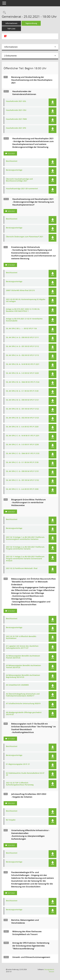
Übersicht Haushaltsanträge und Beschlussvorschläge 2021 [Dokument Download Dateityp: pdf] (19, 180)
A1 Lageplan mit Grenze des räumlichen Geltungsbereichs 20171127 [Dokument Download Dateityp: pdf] (22, 647)
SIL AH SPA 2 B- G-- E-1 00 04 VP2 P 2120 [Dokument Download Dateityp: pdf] (22, 391)
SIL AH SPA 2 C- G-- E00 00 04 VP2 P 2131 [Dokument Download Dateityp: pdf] (22, 471)
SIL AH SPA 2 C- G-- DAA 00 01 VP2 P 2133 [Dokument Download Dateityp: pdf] (23, 453)
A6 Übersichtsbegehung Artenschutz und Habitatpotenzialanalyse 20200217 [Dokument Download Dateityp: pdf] (23, 695)
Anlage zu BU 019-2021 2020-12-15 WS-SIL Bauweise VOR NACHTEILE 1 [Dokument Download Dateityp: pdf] (23, 310)
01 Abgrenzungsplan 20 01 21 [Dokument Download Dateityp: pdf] (18, 764)
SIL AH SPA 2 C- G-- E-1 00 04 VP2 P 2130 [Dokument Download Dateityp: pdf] (22, 462)
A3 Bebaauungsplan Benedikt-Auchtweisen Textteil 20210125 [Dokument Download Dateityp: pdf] (23, 666)
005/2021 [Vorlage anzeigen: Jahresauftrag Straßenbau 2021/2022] (12, 803)
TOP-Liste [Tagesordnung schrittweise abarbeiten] (11, 29)
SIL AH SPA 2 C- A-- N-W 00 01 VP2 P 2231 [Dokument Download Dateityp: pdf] (23, 436)
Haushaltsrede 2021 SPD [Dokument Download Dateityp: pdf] (16, 128)
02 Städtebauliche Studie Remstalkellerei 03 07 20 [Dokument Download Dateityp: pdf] (25, 774)
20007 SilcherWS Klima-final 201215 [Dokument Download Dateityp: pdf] (20, 290)
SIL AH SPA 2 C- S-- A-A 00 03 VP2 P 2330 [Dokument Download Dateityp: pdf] (22, 489)
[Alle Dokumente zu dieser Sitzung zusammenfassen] (5, 36)
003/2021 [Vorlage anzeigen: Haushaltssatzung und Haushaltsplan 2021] (12, 211)
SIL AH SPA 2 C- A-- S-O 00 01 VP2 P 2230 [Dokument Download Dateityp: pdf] (22, 445)
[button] (53, 102)
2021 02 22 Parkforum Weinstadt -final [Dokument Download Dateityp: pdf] (22, 568)
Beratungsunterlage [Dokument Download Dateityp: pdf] (14, 170)
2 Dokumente (10, 56)
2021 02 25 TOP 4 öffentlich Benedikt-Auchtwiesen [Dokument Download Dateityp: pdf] (21, 637)
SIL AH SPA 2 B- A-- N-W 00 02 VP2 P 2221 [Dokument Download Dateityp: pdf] (23, 364)
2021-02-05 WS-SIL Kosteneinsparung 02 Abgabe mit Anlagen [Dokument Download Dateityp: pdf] (26, 300)
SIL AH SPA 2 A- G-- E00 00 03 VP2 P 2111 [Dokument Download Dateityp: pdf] (22, 337)
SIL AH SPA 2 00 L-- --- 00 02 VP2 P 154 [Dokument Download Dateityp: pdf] (21, 329)
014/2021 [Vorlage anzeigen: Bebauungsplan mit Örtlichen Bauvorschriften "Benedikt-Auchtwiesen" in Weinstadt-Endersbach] (12, 611)
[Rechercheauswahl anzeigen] (4, 13)
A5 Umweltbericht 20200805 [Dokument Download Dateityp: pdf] (17, 685)
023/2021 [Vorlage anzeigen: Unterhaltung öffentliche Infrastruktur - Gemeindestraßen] (12, 845)
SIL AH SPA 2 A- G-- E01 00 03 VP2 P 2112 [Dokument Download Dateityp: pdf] (22, 346)
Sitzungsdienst (49, 971)
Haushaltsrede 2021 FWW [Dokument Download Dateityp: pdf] (16, 119)
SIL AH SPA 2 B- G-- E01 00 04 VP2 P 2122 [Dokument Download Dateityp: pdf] (22, 409)
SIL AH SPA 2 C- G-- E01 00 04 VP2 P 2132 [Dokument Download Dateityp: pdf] (22, 480)
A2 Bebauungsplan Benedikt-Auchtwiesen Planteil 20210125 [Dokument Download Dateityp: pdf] (23, 657)
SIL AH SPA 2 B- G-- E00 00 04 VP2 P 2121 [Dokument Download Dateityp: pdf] (22, 400)
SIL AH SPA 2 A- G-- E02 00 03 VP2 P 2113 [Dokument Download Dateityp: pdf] (22, 355)
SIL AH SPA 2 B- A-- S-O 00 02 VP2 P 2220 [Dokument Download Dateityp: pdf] (22, 373)
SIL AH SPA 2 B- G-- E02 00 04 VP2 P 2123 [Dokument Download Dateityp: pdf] (22, 418)
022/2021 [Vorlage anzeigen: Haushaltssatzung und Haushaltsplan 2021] (12, 153)
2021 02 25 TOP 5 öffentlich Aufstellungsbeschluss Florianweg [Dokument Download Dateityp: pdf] (20, 784)
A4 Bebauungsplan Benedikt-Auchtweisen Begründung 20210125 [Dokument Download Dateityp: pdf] (23, 676)
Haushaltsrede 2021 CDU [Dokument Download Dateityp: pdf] (16, 110)
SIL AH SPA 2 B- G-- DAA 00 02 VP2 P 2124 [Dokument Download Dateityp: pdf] (23, 382)
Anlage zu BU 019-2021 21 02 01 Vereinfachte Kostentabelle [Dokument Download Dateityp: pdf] (24, 320)
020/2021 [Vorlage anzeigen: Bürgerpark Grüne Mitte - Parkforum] (12, 512)
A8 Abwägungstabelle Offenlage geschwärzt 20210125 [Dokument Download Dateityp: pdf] (24, 713)
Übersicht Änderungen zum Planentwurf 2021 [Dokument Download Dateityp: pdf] (25, 237)
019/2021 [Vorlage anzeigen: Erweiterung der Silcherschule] (12, 265)
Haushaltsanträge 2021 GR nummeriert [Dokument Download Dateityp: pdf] (22, 189)
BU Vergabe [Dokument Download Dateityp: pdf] (11, 820)
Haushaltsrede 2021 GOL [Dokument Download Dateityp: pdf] (16, 101)
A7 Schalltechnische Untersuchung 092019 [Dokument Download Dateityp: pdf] (23, 704)
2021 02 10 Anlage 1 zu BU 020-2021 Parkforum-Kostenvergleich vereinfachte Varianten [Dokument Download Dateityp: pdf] (25, 538)
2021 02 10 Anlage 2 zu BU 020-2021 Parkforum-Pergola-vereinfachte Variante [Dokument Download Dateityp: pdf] (25, 548)
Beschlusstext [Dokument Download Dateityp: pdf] (12, 161)
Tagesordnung (31, 23)
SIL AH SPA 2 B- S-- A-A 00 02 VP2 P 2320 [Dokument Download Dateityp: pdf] (22, 427)
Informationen (11, 23)
